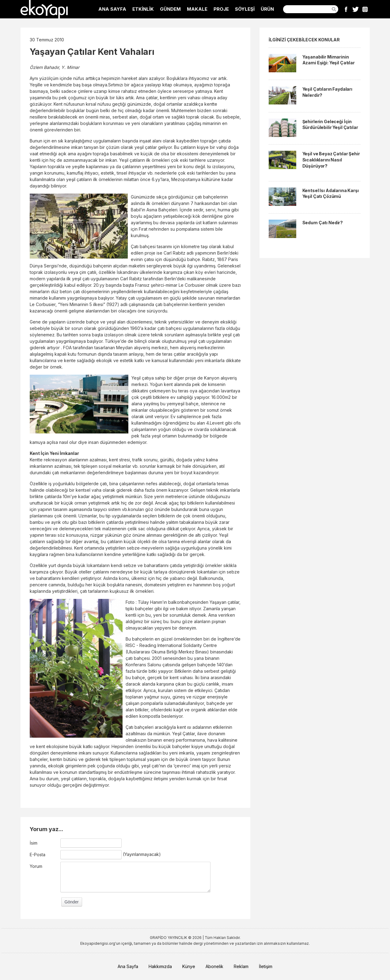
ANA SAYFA (112, 9)
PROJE (221, 9)
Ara (334, 9)
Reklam (241, 966)
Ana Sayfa (128, 966)
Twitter (356, 9)
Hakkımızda (160, 966)
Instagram (365, 9)
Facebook (346, 9)
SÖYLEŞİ (245, 9)
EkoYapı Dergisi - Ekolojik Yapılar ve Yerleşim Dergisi (44, 9)
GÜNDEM (170, 9)
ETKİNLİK (143, 9)
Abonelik (214, 966)
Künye (189, 966)
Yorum (36, 866)
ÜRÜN (267, 9)
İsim (34, 843)
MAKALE (197, 9)
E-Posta (38, 855)
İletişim (266, 966)
